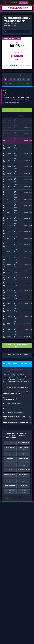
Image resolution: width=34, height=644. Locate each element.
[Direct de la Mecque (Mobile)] (14, 2)
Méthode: (6, 65)
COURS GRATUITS (23, 2)
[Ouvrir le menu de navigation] (31, 2)
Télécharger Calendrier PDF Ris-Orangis (17, 346)
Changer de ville (8, 29)
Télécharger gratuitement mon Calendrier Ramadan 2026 (16, 8)
